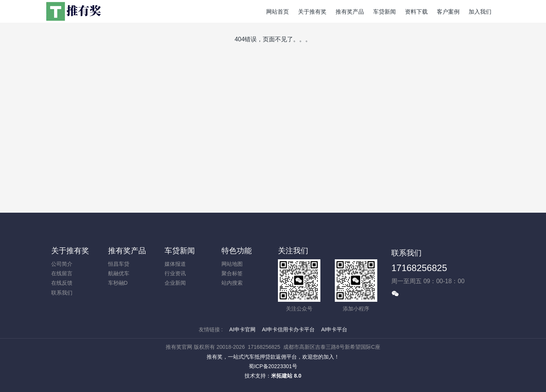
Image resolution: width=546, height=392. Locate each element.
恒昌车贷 (119, 264)
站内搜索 (232, 283)
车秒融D (118, 283)
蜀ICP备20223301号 (273, 366)
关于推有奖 (70, 251)
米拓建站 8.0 (286, 376)
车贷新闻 (180, 251)
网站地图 (232, 264)
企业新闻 (175, 283)
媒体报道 (175, 264)
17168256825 (419, 268)
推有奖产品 (127, 251)
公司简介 (62, 264)
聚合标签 (232, 273)
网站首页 (278, 12)
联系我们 (62, 293)
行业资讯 (175, 273)
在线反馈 (62, 283)
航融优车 (119, 273)
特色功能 (237, 251)
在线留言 (62, 273)
